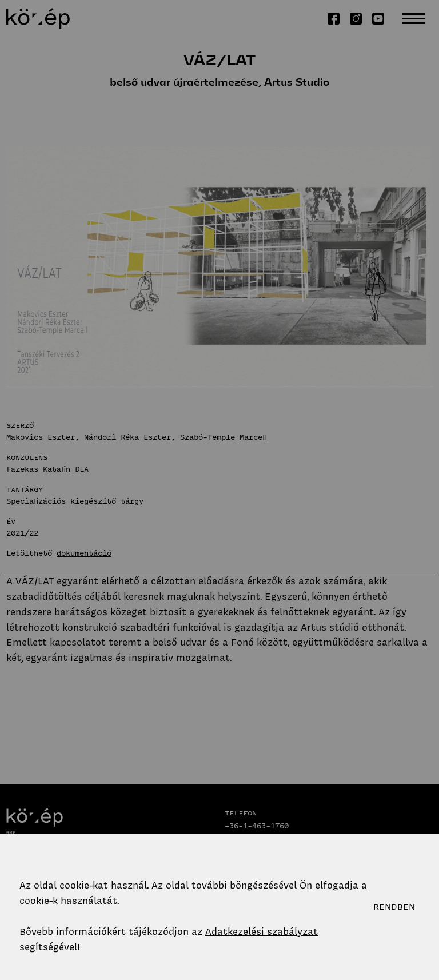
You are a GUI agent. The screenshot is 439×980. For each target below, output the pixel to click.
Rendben (394, 907)
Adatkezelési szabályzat (262, 931)
